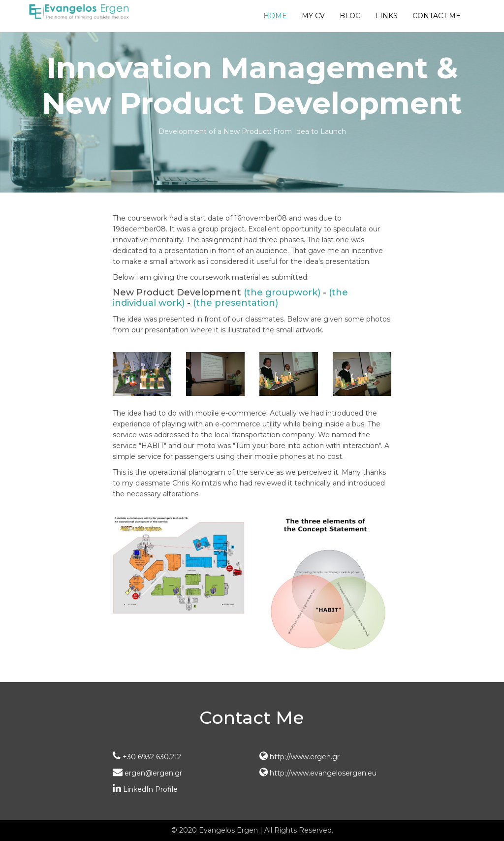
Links (387, 16)
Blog (350, 16)
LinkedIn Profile (145, 789)
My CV (313, 16)
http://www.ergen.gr (299, 757)
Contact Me (437, 16)
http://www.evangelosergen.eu (318, 773)
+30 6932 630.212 (147, 757)
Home (275, 16)
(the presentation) (236, 303)
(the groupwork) (282, 292)
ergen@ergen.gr (147, 773)
